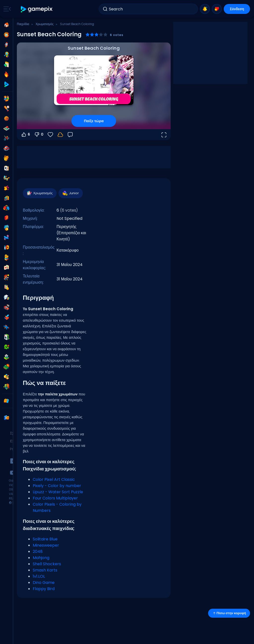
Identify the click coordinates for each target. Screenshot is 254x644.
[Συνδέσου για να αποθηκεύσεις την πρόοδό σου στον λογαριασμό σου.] (60, 135)
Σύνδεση (237, 9)
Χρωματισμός (44, 24)
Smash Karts (45, 570)
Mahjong (41, 558)
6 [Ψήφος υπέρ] (25, 135)
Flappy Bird (44, 589)
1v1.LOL (39, 576)
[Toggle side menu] (6, 9)
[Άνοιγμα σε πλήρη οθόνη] (164, 135)
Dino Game (44, 583)
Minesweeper (46, 545)
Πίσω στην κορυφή (229, 613)
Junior (70, 193)
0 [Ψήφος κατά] (39, 135)
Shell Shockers (47, 564)
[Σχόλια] (70, 135)
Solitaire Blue (45, 539)
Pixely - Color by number (57, 486)
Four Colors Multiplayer (55, 498)
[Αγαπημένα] (50, 135)
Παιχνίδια (23, 24)
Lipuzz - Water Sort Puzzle (58, 492)
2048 (38, 551)
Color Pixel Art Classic (54, 479)
